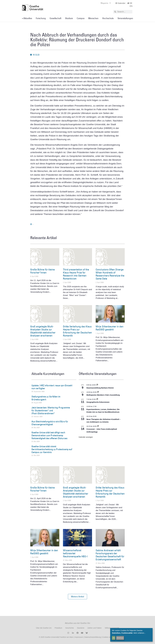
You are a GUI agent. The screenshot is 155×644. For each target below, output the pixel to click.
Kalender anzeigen (86, 437)
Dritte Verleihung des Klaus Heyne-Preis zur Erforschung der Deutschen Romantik (77, 331)
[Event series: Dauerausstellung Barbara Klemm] (97, 385)
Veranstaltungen (125, 18)
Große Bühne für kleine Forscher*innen (43, 271)
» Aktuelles (27, 18)
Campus (81, 18)
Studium (69, 18)
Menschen (93, 18)
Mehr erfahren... (139, 633)
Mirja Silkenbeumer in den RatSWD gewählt (110, 328)
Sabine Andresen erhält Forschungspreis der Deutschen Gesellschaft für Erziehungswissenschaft (110, 555)
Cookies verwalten (109, 637)
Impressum (79, 637)
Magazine (106, 3)
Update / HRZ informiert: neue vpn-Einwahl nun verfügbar (52, 387)
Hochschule (108, 18)
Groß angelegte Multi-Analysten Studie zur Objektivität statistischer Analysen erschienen (43, 331)
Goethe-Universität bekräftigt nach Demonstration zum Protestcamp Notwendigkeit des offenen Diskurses (49, 435)
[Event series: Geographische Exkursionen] (97, 399)
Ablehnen (120, 638)
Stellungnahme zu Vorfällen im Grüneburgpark (46, 398)
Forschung (41, 18)
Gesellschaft (55, 18)
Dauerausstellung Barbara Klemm (100, 388)
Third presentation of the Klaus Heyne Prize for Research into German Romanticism (76, 274)
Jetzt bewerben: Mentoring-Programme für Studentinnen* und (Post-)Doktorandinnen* (51, 410)
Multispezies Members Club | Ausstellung (103, 395)
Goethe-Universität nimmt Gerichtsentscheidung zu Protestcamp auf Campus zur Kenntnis (52, 449)
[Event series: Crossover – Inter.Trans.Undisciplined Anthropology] (98, 426)
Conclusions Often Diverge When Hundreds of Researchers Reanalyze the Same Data (110, 274)
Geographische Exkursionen (98, 402)
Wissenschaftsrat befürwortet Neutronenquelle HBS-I (75, 553)
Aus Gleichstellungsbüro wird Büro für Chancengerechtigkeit (50, 423)
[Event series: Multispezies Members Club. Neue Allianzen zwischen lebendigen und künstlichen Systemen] (98, 392)
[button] (77, 597)
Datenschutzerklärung (93, 637)
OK (114, 638)
